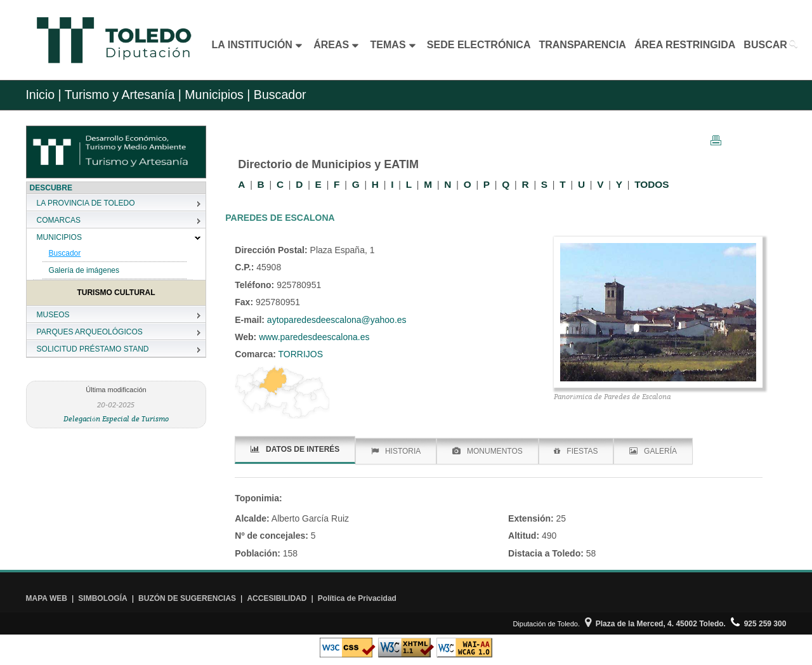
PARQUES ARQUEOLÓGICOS (90, 332)
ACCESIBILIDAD (277, 598)
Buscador (65, 253)
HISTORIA (396, 451)
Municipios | (216, 95)
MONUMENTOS (488, 451)
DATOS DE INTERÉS (295, 449)
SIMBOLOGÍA (102, 598)
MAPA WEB (47, 598)
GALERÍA (653, 451)
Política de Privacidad (357, 598)
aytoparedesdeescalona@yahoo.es (337, 320)
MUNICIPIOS (59, 237)
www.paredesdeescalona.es (313, 337)
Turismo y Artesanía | (123, 95)
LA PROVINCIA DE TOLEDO (86, 203)
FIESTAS (576, 451)
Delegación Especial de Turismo (116, 418)
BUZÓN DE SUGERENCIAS (187, 598)
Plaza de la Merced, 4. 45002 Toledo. (655, 624)
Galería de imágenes (84, 270)
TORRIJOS (299, 354)
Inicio (40, 95)
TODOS (652, 184)
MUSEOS (53, 315)
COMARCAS (59, 220)
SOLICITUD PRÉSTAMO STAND (93, 349)
